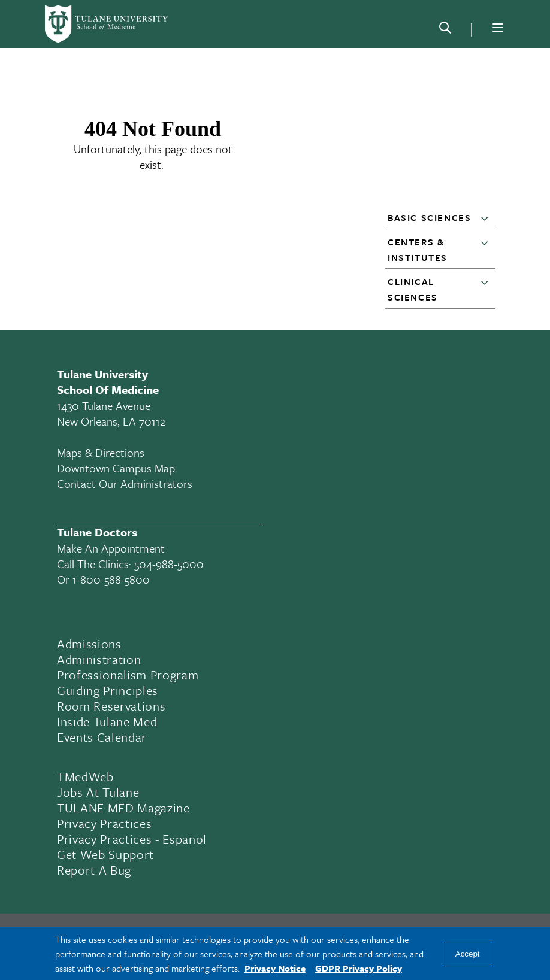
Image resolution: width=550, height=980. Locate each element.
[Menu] (498, 28)
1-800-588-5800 (111, 579)
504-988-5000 (169, 564)
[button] (487, 218)
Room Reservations (111, 706)
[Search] (445, 30)
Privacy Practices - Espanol (132, 839)
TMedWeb (85, 776)
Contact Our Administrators (125, 483)
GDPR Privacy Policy (359, 968)
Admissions (89, 644)
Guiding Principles (108, 690)
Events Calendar (102, 737)
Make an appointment (111, 548)
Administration (99, 659)
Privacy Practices (104, 823)
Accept (468, 954)
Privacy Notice (275, 968)
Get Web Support (105, 854)
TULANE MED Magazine (123, 808)
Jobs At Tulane (98, 792)
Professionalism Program (128, 675)
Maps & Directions (101, 452)
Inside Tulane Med (107, 721)
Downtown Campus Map (116, 468)
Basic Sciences (429, 217)
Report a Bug (94, 870)
